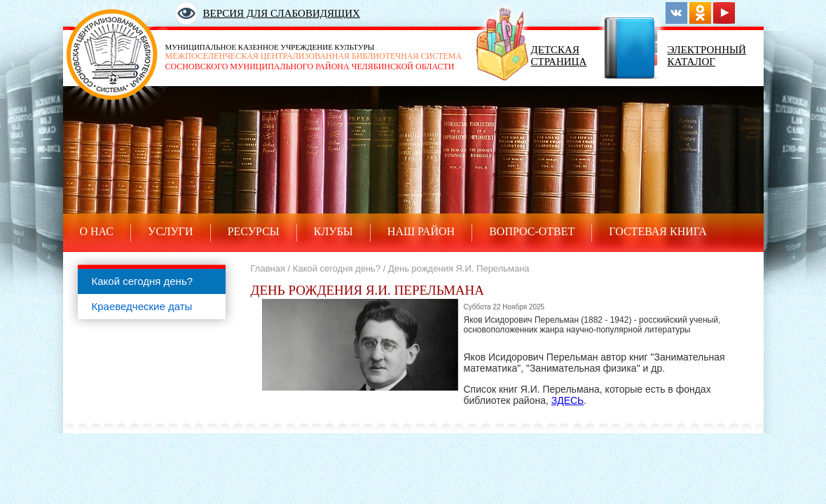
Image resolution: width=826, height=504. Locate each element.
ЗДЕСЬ (568, 400)
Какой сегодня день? (143, 281)
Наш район (421, 231)
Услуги (171, 231)
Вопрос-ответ (532, 231)
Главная (268, 268)
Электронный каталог (707, 56)
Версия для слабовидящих (282, 13)
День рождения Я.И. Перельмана (459, 268)
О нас (97, 231)
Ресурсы (254, 231)
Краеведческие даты (142, 306)
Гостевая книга (658, 231)
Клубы (333, 231)
